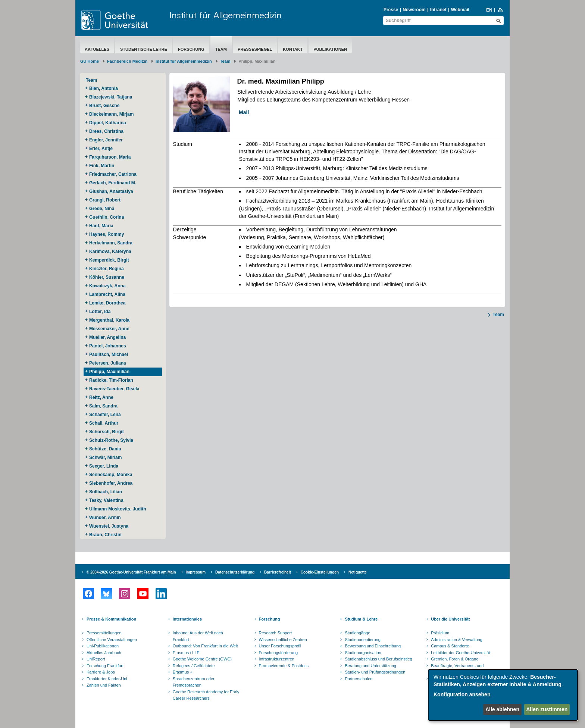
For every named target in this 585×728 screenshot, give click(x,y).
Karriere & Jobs (101, 672)
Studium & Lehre (361, 619)
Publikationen (330, 49)
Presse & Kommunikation (111, 619)
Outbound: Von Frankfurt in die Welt (205, 646)
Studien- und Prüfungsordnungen (375, 672)
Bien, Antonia (104, 88)
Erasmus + (183, 672)
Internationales (187, 619)
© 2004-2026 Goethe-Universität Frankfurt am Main (131, 572)
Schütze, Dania (105, 449)
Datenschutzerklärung (235, 572)
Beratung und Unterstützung (370, 666)
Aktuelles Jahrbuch (104, 653)
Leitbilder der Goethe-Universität (460, 653)
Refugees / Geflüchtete (194, 666)
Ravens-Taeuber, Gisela (114, 389)
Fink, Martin (102, 166)
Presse (391, 10)
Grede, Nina (102, 209)
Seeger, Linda (104, 466)
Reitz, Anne (101, 397)
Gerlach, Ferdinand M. (113, 183)
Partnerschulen (359, 679)
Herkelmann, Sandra (111, 243)
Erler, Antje (101, 149)
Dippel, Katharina (108, 123)
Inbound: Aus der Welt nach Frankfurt (198, 636)
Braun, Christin (105, 535)
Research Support (276, 633)
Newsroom (414, 10)
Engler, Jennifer (106, 140)
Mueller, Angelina (107, 337)
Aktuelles (97, 49)
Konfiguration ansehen (462, 694)
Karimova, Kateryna (110, 251)
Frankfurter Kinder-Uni (107, 679)
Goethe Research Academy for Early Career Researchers (206, 695)
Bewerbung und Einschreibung (373, 646)
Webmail (460, 10)
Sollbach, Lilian (106, 492)
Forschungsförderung (279, 653)
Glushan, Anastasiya (111, 191)
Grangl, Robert (105, 200)
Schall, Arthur (104, 423)
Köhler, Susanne (107, 277)
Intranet (438, 10)
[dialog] (503, 695)
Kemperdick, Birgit (109, 260)
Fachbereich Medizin (127, 61)
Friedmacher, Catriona (113, 174)
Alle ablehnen (502, 709)
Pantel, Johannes (108, 346)
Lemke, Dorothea (107, 303)
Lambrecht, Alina (107, 294)
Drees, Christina (106, 131)
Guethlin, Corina (107, 217)
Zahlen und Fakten (104, 685)
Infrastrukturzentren (277, 659)
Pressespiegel (255, 49)
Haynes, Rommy (107, 234)
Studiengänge (357, 633)
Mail (242, 112)
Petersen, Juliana (108, 363)
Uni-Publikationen (103, 646)
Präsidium (440, 633)
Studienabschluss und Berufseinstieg (378, 659)
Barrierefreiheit (278, 572)
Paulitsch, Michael (109, 354)
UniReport (96, 659)
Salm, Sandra (103, 406)
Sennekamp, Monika (111, 475)
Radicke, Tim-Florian (111, 380)
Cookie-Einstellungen (320, 572)
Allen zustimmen (547, 709)
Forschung (191, 49)
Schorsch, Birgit (107, 432)
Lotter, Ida (100, 312)
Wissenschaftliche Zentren (283, 640)
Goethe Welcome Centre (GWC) (202, 659)
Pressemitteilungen (104, 633)
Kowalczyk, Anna (107, 286)
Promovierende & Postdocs (284, 666)
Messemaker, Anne (109, 329)
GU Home (90, 61)
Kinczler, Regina (107, 269)
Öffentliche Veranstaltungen (112, 640)
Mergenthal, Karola (109, 320)
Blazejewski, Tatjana (111, 97)
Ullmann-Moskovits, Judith (118, 509)
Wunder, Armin (105, 518)
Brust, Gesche (104, 106)
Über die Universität (450, 619)
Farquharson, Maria (110, 157)
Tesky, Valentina (106, 500)
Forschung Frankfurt (105, 666)
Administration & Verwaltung (457, 640)
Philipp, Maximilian (109, 372)
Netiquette (358, 572)
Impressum (196, 572)
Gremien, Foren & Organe (455, 659)
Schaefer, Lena (105, 415)
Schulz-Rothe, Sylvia (111, 440)
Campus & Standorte (450, 646)
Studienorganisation (363, 653)
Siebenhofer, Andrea (111, 483)
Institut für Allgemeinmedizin (226, 15)
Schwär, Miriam (105, 457)
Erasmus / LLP (186, 653)
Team (221, 49)
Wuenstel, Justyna (109, 526)
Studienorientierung (362, 640)
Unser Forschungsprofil (280, 646)
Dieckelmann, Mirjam (111, 114)
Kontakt (293, 49)
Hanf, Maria (101, 226)
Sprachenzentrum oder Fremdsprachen (194, 682)
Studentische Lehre (144, 49)
